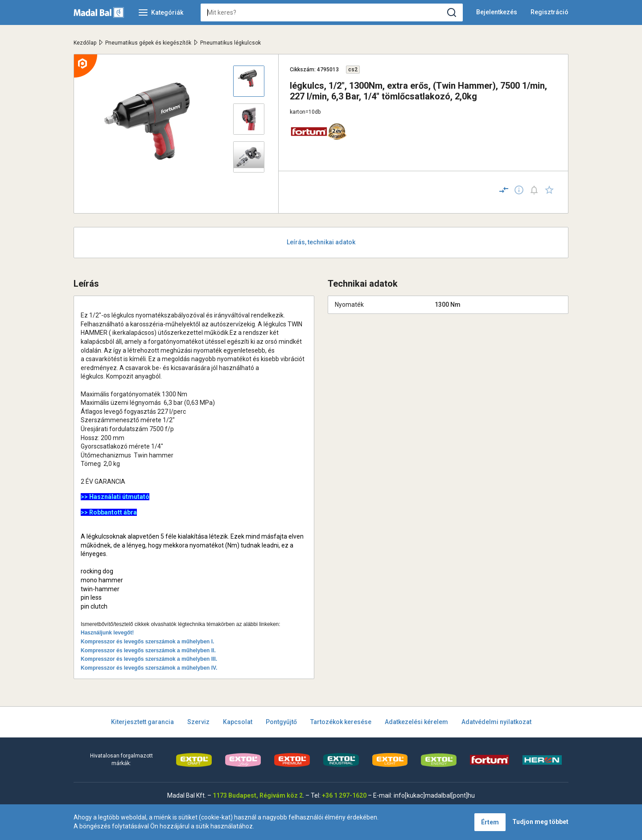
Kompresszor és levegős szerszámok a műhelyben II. (148, 651)
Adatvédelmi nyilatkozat (496, 722)
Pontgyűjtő (281, 722)
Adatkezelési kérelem (416, 722)
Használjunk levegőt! (107, 633)
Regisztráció (549, 12)
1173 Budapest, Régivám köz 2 (258, 795)
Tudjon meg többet (540, 822)
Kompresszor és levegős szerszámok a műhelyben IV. (149, 668)
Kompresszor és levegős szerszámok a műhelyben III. (149, 659)
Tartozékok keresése (341, 722)
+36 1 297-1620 (344, 795)
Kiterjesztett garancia (142, 722)
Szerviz (198, 722)
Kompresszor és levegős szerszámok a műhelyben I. (147, 642)
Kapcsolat (238, 722)
